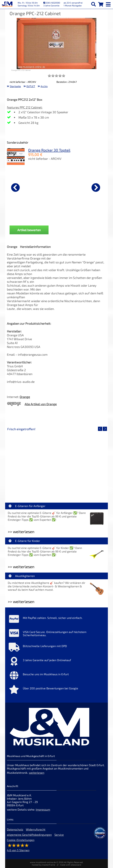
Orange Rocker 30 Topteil (49, 150)
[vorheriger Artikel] (15, 187)
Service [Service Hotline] (59, 835)
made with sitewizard (70, 865)
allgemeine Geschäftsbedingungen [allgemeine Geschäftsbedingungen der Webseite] (29, 835)
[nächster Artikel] (96, 187)
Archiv (44, 86)
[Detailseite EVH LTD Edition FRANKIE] (32, 462)
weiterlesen (37, 773)
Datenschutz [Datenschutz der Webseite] (15, 829)
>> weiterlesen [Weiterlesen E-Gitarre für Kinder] (21, 567)
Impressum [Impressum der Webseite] (43, 809)
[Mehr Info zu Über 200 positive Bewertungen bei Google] (56, 690)
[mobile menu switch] (109, 4)
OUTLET (31, 86)
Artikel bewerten (29, 230)
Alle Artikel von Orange (41, 404)
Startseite (15, 86)
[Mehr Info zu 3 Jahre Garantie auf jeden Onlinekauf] (56, 662)
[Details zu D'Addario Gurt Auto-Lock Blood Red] (25, 187)
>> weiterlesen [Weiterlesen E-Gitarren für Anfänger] (21, 532)
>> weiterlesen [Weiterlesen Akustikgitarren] (21, 602)
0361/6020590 (52, 3)
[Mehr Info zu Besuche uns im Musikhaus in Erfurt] (56, 676)
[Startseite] (7, 4)
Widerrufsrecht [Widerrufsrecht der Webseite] (36, 829)
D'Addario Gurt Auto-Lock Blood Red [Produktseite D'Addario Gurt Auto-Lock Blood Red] (25, 216)
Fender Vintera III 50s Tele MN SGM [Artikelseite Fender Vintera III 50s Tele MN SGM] (81, 488)
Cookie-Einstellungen (21, 840)
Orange (25, 397)
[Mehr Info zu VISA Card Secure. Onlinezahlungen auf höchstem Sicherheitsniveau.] (56, 634)
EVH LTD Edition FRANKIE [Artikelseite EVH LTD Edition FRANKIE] (32, 488)
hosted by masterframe (43, 865)
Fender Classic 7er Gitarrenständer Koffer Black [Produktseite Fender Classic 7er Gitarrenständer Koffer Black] (73, 216)
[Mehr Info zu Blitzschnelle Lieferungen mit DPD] (56, 648)
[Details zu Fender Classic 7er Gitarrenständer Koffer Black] (73, 187)
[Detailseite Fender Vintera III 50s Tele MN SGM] (81, 462)
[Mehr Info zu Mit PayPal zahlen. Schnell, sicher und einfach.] (56, 620)
